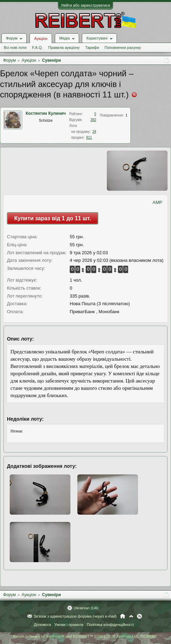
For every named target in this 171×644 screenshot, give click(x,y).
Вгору (131, 616)
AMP (157, 202)
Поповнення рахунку (123, 48)
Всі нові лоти (15, 48)
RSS (139, 616)
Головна (123, 616)
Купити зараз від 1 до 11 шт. (53, 218)
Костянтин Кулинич (46, 113)
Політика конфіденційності (110, 625)
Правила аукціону (64, 48)
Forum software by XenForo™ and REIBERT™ (85, 636)
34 (94, 132)
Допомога (42, 625)
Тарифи (92, 48)
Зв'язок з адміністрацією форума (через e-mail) (75, 616)
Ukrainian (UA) (86, 608)
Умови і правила (69, 625)
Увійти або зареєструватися (86, 5)
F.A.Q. (37, 48)
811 (89, 138)
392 (93, 120)
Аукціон (41, 38)
